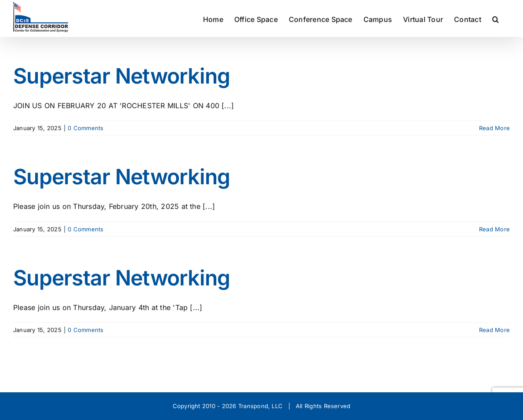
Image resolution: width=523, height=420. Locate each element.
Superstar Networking (122, 76)
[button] (496, 18)
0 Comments (85, 128)
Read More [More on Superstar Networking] (494, 128)
